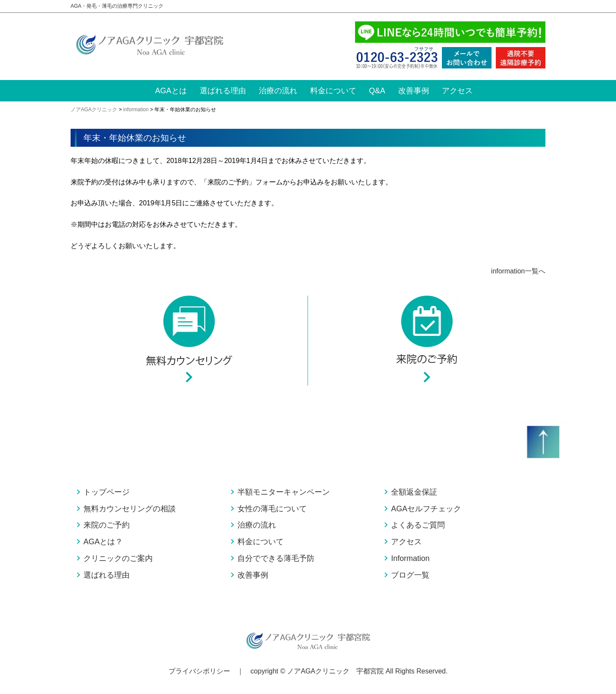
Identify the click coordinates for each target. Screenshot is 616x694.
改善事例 (414, 91)
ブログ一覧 (410, 575)
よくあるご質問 (418, 525)
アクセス (457, 91)
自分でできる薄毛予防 (276, 558)
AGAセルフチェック (426, 509)
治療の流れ (278, 91)
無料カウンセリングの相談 (130, 509)
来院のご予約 (107, 525)
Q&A (377, 91)
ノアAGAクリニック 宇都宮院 (335, 671)
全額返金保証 (414, 492)
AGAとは (171, 91)
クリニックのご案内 (118, 558)
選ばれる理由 (223, 91)
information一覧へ (518, 271)
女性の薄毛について (272, 509)
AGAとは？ (103, 542)
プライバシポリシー (199, 671)
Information (410, 558)
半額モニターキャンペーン (284, 492)
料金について (333, 91)
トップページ (107, 492)
